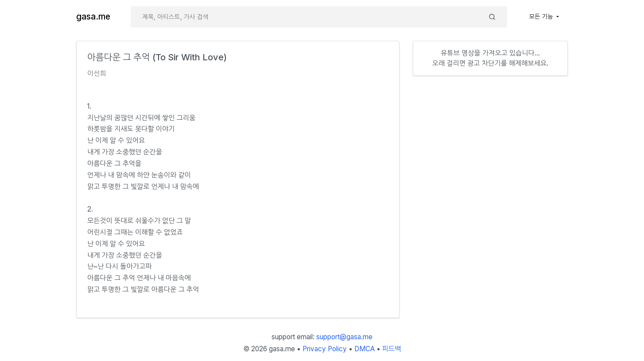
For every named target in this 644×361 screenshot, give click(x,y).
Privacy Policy (325, 349)
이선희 (97, 73)
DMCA (365, 349)
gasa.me (93, 17)
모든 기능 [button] (542, 16)
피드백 (392, 349)
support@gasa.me (344, 337)
